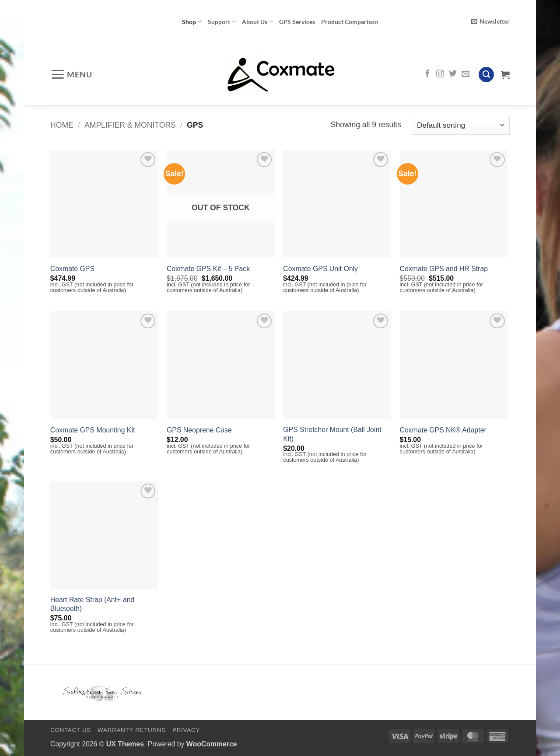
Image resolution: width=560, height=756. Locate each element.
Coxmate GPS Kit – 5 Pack (208, 269)
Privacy (186, 730)
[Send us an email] (465, 74)
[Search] (486, 75)
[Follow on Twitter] (453, 74)
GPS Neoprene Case (199, 430)
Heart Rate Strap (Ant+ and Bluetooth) (92, 604)
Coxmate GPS (72, 269)
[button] (490, 22)
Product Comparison (350, 22)
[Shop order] (460, 125)
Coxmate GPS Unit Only (320, 269)
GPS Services (297, 22)
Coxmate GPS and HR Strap (444, 269)
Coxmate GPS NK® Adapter (443, 430)
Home (62, 125)
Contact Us (71, 730)
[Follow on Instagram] (440, 74)
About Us (257, 22)
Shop (192, 22)
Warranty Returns (132, 730)
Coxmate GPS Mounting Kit (93, 430)
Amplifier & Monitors (130, 125)
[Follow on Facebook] (427, 74)
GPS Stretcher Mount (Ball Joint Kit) (332, 434)
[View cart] (505, 75)
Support (222, 22)
